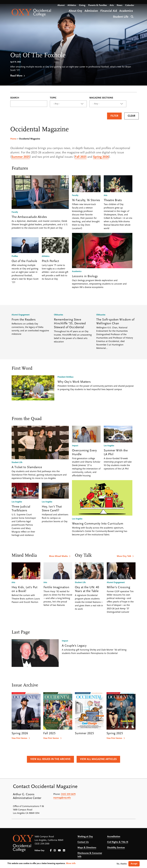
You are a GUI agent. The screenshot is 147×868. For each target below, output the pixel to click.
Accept (134, 864)
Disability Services (116, 848)
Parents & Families (97, 5)
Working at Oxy (85, 837)
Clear (132, 116)
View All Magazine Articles (98, 759)
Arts (112, 5)
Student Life (17, 462)
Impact (75, 446)
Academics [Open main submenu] (126, 11)
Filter (114, 116)
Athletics (72, 5)
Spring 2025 (115, 733)
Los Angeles (17, 502)
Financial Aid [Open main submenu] (109, 11)
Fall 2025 (81, 157)
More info (71, 863)
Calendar (130, 5)
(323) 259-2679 (68, 794)
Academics (77, 271)
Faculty (15, 212)
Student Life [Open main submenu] (121, 17)
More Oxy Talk (124, 556)
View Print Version (19, 738)
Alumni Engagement (21, 315)
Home (13, 139)
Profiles (15, 256)
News (120, 5)
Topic (53, 98)
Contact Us (83, 842)
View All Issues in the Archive (50, 759)
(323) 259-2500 (42, 844)
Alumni (61, 5)
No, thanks (122, 864)
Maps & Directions (87, 848)
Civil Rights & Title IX (118, 842)
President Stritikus (65, 377)
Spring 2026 (101, 157)
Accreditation (114, 837)
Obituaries (58, 315)
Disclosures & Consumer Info (90, 855)
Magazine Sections (101, 98)
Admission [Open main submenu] (91, 11)
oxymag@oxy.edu (62, 798)
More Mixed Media (58, 556)
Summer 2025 (21, 157)
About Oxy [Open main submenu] (75, 11)
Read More (16, 76)
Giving (82, 5)
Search (132, 16)
